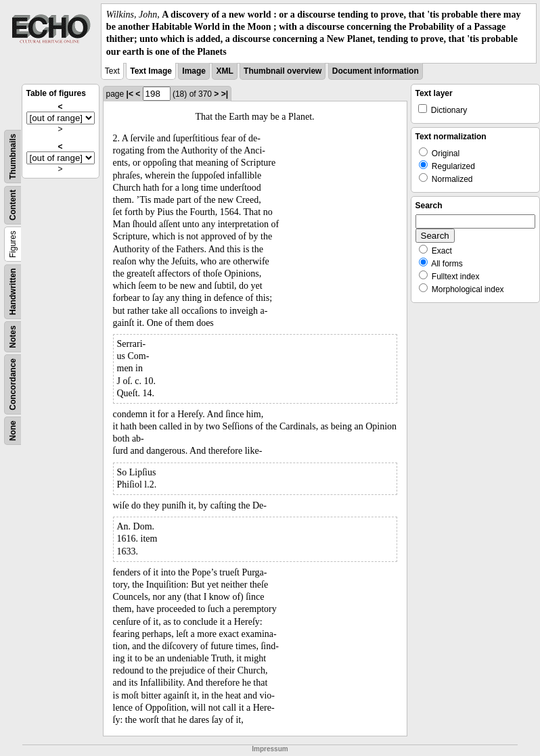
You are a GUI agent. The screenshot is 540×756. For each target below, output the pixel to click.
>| (225, 94)
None (13, 431)
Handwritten (13, 291)
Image (194, 71)
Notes (13, 336)
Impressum (270, 749)
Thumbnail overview (283, 71)
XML (224, 71)
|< (130, 94)
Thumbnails (13, 157)
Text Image (151, 71)
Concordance (13, 384)
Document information (376, 71)
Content (13, 205)
